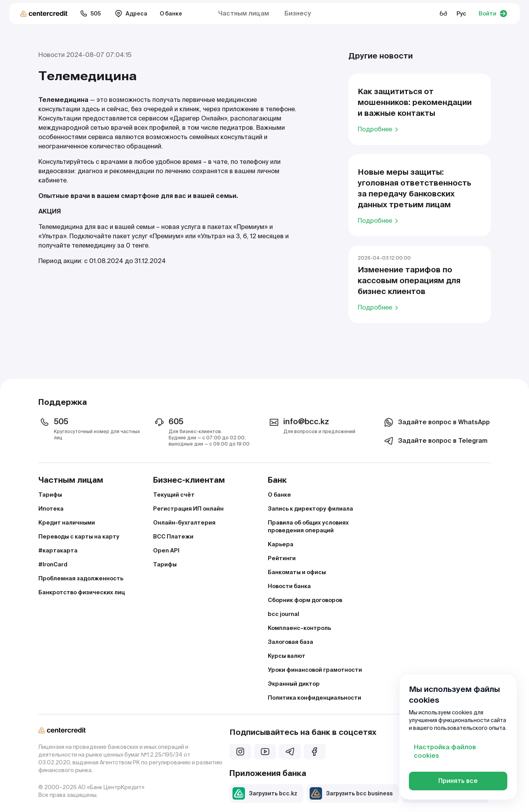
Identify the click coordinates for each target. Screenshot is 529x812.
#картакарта (58, 551)
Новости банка (289, 586)
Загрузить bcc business (351, 793)
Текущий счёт (174, 495)
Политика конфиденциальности (314, 698)
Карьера (281, 544)
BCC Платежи (173, 537)
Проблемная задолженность (81, 578)
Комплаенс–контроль (299, 628)
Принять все (458, 781)
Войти (493, 14)
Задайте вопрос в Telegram (435, 441)
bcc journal (283, 614)
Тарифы (50, 495)
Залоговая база (290, 642)
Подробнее (379, 129)
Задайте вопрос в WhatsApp (436, 422)
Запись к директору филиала (310, 509)
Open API (166, 551)
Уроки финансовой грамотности (315, 670)
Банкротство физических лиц (82, 592)
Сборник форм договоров (305, 600)
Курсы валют (287, 656)
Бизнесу (298, 13)
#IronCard (53, 564)
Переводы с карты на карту (79, 537)
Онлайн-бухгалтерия (184, 523)
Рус (461, 14)
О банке (171, 14)
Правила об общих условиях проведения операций (308, 526)
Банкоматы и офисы (297, 572)
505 (90, 14)
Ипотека (51, 509)
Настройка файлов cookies (445, 751)
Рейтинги (282, 558)
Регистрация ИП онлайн (188, 509)
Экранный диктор (294, 684)
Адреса (131, 14)
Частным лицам (244, 13)
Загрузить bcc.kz (265, 793)
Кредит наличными (67, 523)
